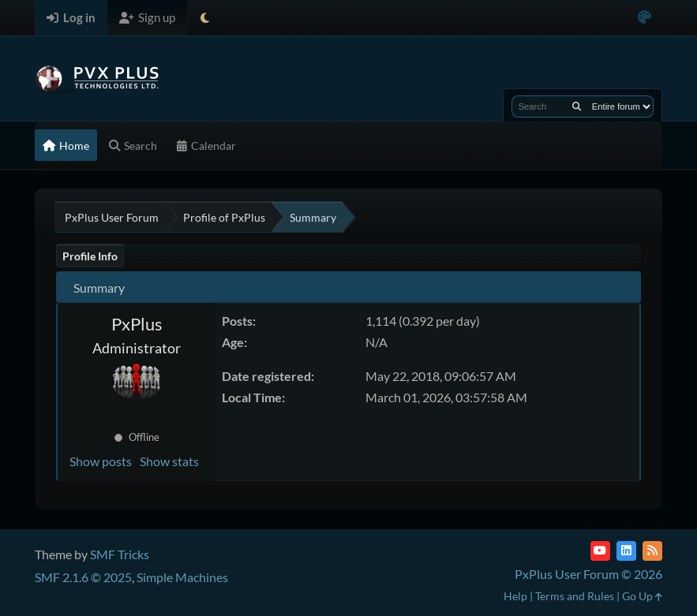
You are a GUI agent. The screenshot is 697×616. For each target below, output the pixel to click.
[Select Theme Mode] (205, 18)
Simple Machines (182, 577)
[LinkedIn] (626, 551)
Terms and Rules (575, 596)
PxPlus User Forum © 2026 (588, 574)
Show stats (169, 461)
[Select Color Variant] (645, 18)
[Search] (577, 106)
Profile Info (90, 256)
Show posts (101, 461)
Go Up (642, 596)
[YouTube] (600, 551)
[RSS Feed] (652, 551)
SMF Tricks (120, 554)
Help (515, 596)
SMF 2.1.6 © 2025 (83, 577)
